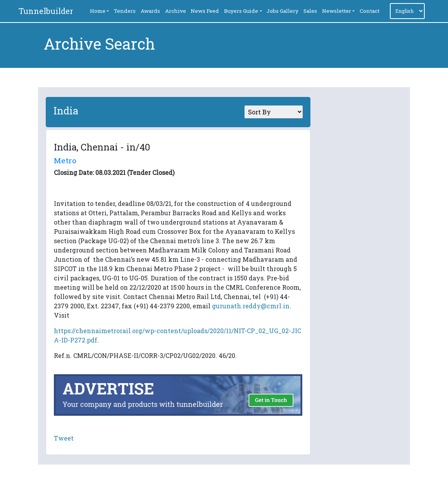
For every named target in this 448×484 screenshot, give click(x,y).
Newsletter (337, 11)
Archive (176, 11)
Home (98, 11)
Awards (150, 11)
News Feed (205, 11)
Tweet (64, 438)
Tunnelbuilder (46, 11)
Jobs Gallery (283, 11)
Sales (310, 11)
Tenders (125, 11)
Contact (370, 11)
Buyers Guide (241, 11)
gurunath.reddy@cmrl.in (251, 306)
